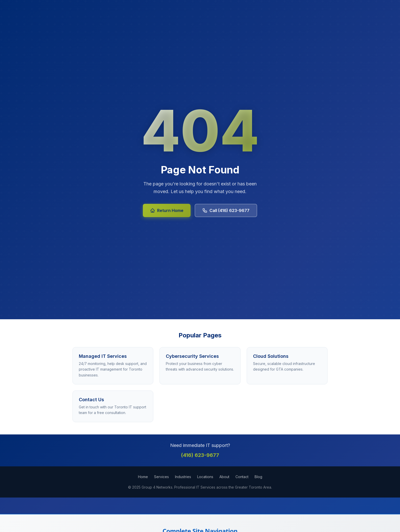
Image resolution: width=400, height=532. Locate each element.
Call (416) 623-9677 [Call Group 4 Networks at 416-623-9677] (226, 210)
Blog (258, 477)
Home (143, 477)
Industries (183, 477)
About (224, 477)
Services (161, 477)
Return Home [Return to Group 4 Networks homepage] (167, 210)
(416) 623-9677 (200, 455)
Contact (242, 477)
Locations (205, 477)
